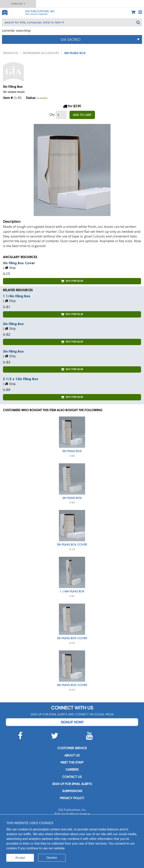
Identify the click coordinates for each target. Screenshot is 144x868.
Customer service (72, 748)
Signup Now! (72, 722)
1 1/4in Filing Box (17, 296)
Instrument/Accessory (41, 53)
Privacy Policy (72, 798)
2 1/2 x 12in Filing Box (21, 379)
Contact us (72, 777)
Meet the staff (72, 762)
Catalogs (18, 4)
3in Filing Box (13, 351)
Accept (20, 858)
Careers (72, 770)
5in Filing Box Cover (19, 263)
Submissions (72, 791)
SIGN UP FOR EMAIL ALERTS (72, 784)
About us (72, 755)
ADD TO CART (82, 115)
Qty (52, 114)
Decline (52, 858)
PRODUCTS (11, 53)
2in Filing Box (13, 324)
